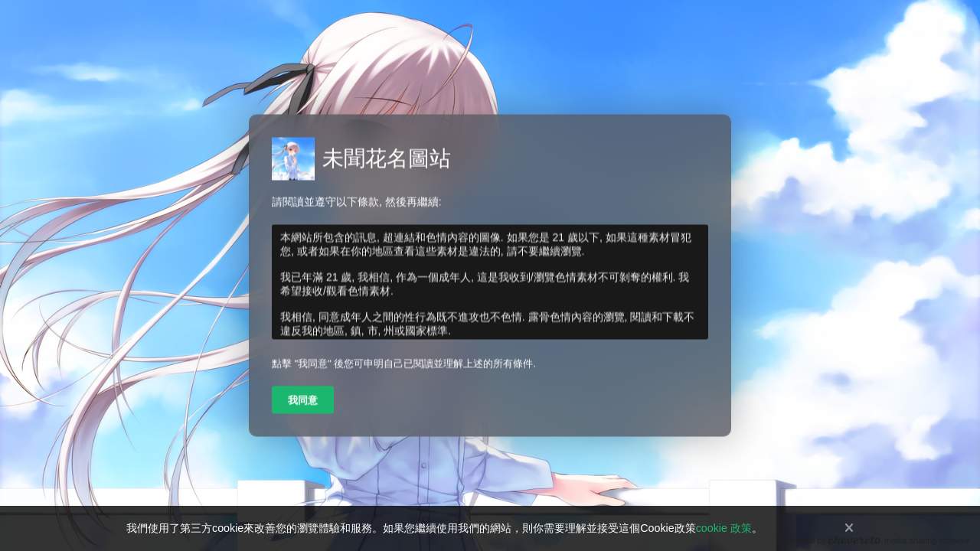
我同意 (303, 401)
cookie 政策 (724, 528)
